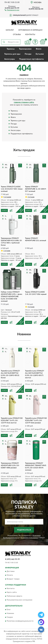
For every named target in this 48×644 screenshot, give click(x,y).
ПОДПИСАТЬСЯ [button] (24, 530)
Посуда (28, 54)
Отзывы (17, 35)
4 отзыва (31, 307)
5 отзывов (7, 197)
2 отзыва (31, 197)
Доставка (11, 571)
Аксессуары (10, 59)
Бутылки (40, 54)
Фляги (39, 49)
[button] (12, 10)
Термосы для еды (12, 54)
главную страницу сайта (24, 102)
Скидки (10, 617)
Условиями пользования (29, 538)
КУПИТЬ (4, 210)
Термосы (11, 49)
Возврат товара (13, 579)
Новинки (10, 613)
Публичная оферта (14, 596)
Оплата (10, 575)
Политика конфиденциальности (20, 621)
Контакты (30, 35)
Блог (9, 610)
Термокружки (25, 49)
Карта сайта (12, 592)
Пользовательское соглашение (19, 600)
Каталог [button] (10, 30)
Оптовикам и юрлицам (30, 30)
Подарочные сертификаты (31, 59)
